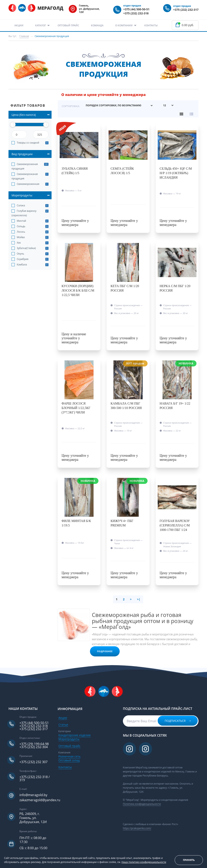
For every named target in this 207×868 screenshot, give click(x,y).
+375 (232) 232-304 (34, 747)
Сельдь (21, 226)
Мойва (21, 237)
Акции (19, 25)
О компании (124, 25)
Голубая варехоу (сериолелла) (24, 213)
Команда (97, 25)
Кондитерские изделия (74, 735)
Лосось (21, 232)
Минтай (21, 221)
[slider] (13, 125)
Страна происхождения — (128, 307)
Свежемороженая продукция (25, 166)
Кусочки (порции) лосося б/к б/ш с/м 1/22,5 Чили (78, 290)
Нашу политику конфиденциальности (144, 862)
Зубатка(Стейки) (26, 248)
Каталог (41, 25)
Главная (24, 36)
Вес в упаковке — (127, 313)
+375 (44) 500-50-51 (136, 9)
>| (139, 599)
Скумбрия (23, 259)
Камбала (22, 265)
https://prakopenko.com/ (137, 828)
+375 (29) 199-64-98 (34, 744)
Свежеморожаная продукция (25, 176)
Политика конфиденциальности (142, 804)
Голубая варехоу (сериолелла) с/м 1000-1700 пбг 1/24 (175, 525)
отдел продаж (132, 6)
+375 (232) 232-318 (136, 13)
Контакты (151, 25)
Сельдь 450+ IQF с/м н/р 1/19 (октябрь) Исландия (176, 173)
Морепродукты (69, 739)
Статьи (63, 724)
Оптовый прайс (68, 25)
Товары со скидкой (28, 143)
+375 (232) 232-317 (186, 10)
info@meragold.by (33, 795)
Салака (21, 205)
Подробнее (105, 651)
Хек (19, 243)
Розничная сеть (69, 756)
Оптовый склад (69, 760)
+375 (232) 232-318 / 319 (35, 779)
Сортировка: (71, 106)
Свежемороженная (28, 184)
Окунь (20, 254)
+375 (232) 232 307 (33, 762)
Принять (189, 860)
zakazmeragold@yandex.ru (40, 800)
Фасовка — (73, 190)
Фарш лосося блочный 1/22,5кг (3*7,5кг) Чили (76, 408)
